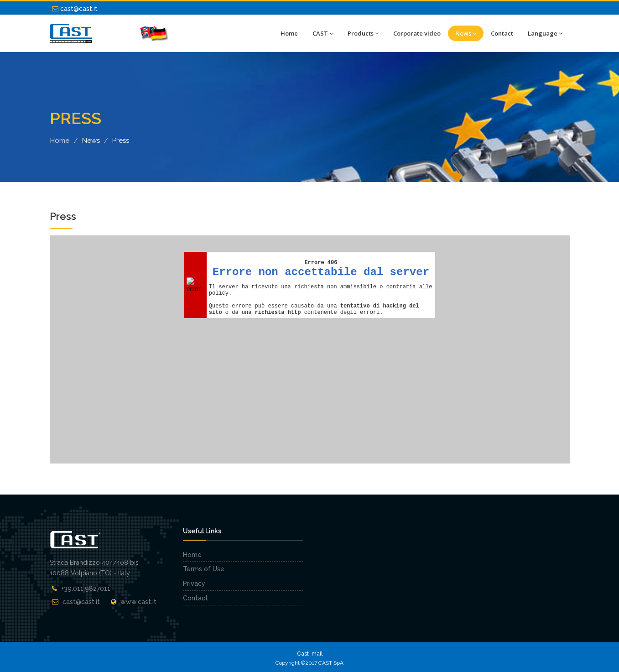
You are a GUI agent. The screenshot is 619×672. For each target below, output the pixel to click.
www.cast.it (138, 602)
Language (545, 33)
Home (289, 33)
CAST (323, 33)
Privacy (194, 583)
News (466, 33)
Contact (502, 33)
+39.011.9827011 (86, 589)
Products (363, 33)
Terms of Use (204, 569)
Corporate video (417, 33)
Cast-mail (310, 654)
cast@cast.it (75, 9)
